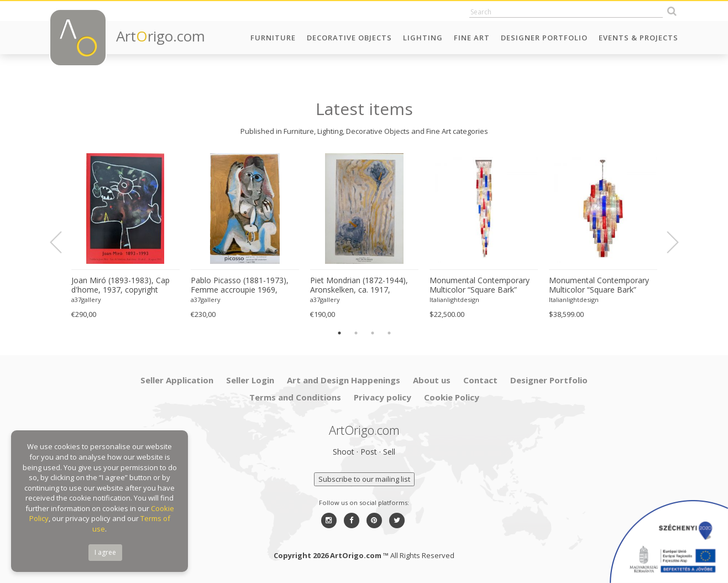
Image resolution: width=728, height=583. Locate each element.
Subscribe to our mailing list (364, 479)
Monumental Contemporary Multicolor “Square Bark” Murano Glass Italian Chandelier (599, 285)
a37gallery (86, 300)
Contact (480, 380)
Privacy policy (383, 397)
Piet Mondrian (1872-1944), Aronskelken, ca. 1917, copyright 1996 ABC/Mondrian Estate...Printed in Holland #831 (364, 285)
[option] (125, 236)
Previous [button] (62, 242)
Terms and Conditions (295, 397)
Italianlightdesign (454, 300)
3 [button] (373, 333)
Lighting (423, 38)
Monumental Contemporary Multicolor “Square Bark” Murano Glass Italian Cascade (483, 285)
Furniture (273, 38)
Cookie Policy (452, 397)
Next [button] (666, 242)
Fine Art (472, 38)
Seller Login (250, 380)
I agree (105, 552)
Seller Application (177, 380)
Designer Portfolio (544, 38)
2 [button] (356, 333)
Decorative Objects (349, 38)
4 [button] (389, 333)
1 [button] (339, 333)
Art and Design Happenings (344, 380)
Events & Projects (638, 38)
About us (432, 380)
